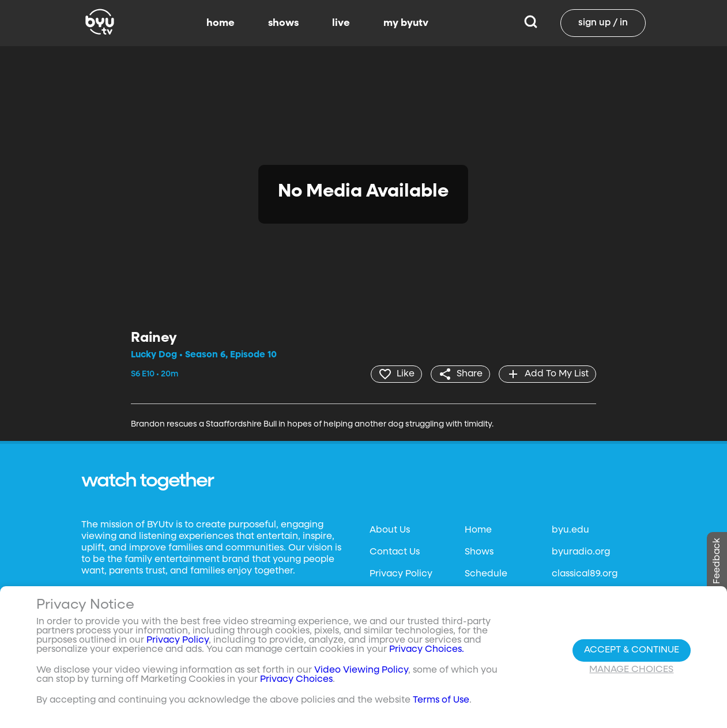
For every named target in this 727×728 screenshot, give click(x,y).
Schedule (486, 574)
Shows (479, 552)
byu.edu (570, 530)
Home (478, 530)
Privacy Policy (401, 574)
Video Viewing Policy (361, 670)
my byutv (406, 23)
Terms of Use (441, 700)
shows (283, 23)
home (221, 23)
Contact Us (395, 552)
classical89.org (585, 574)
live (341, 23)
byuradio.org (581, 552)
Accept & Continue (632, 650)
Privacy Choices (296, 680)
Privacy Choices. (427, 650)
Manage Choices (631, 670)
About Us (390, 530)
